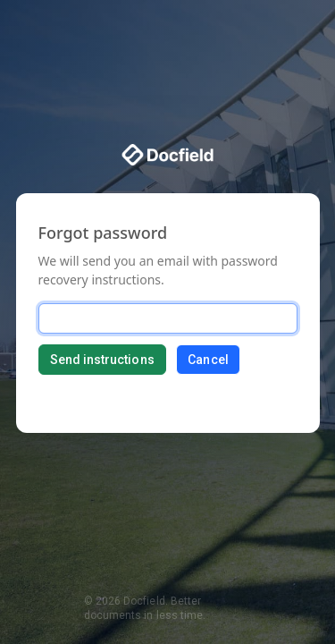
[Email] (168, 318)
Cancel (208, 360)
